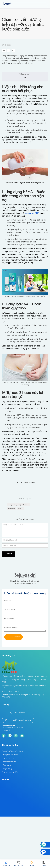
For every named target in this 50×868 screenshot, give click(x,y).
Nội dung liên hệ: (11, 628)
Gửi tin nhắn (14, 637)
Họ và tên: (8, 601)
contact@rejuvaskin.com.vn (18, 720)
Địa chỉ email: (10, 619)
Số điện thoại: (10, 610)
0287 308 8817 (18, 713)
